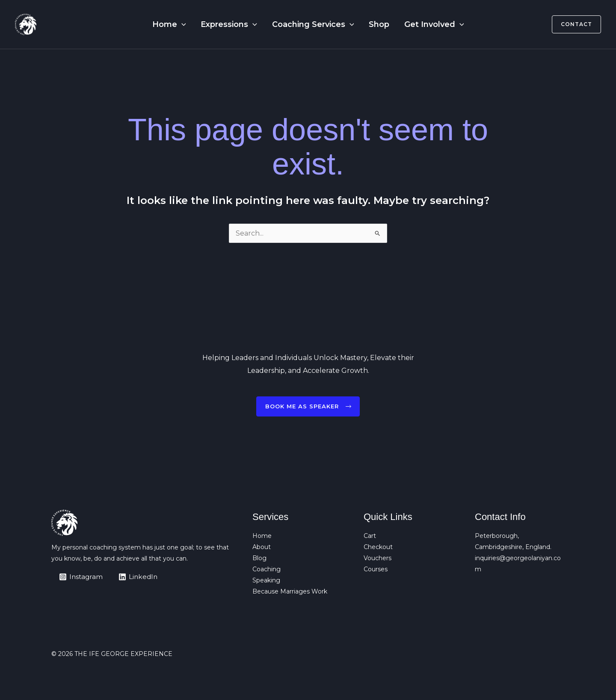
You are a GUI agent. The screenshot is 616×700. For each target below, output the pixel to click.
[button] (191, 24)
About (262, 547)
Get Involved (425, 24)
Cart (370, 536)
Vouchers (378, 558)
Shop (374, 24)
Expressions (234, 24)
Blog (259, 558)
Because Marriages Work (290, 592)
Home (178, 24)
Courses (376, 570)
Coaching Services (313, 24)
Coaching (267, 570)
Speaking (266, 581)
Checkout (378, 547)
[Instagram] (82, 577)
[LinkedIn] (140, 577)
